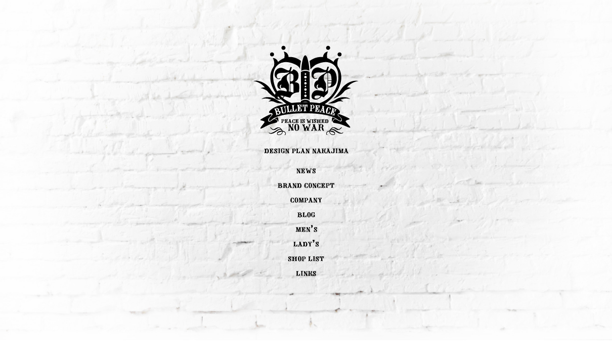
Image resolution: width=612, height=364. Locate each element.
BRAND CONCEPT (306, 185)
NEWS (306, 170)
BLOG (306, 214)
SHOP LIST (306, 258)
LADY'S (306, 243)
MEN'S (306, 229)
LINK (306, 272)
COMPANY (306, 199)
